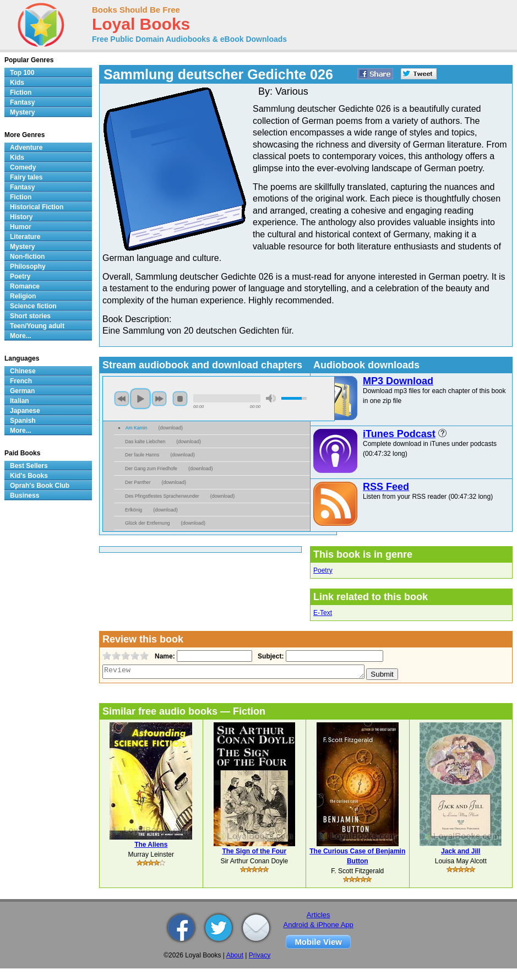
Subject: (270, 656)
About (235, 955)
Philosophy (28, 266)
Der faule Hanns (142, 455)
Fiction (21, 92)
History (21, 217)
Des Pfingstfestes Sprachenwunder (162, 496)
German (22, 391)
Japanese (25, 411)
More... (21, 336)
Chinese (23, 371)
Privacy (260, 955)
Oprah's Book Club (40, 486)
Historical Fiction (37, 207)
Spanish (23, 421)
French (21, 381)
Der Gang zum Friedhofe (151, 469)
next (159, 399)
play (140, 399)
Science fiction (33, 306)
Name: (164, 656)
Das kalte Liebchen (145, 442)
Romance (25, 286)
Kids (17, 83)
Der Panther (138, 482)
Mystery (22, 112)
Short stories (30, 316)
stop (180, 399)
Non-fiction (27, 257)
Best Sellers (29, 466)
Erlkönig (134, 510)
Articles (319, 915)
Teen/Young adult (37, 326)
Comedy (23, 167)
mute (271, 398)
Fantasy (22, 102)
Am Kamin (137, 428)
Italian (20, 401)
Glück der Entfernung (148, 523)
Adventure (26, 148)
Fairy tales (26, 177)
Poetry (323, 570)
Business (25, 496)
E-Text (323, 613)
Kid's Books (29, 476)
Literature (25, 237)
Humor (21, 227)
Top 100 (22, 73)
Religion (23, 296)
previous (122, 399)
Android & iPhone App (319, 925)
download (170, 428)
